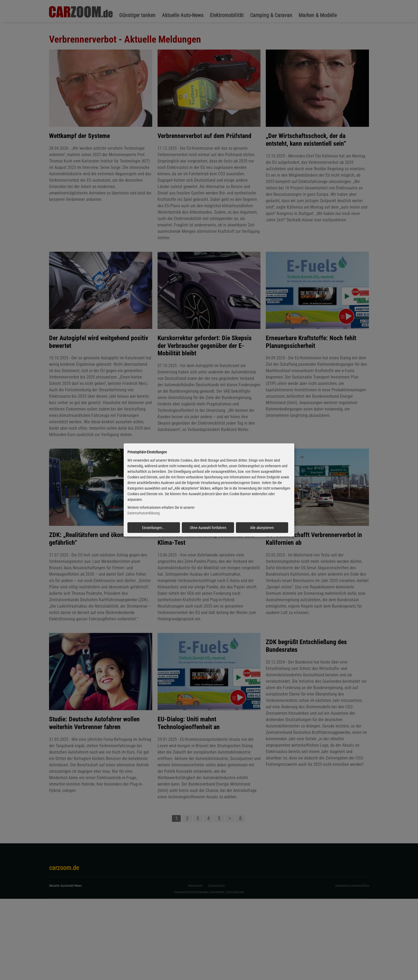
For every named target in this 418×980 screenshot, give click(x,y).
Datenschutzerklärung (144, 513)
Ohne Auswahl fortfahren (208, 528)
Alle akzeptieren (262, 528)
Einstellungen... (154, 528)
